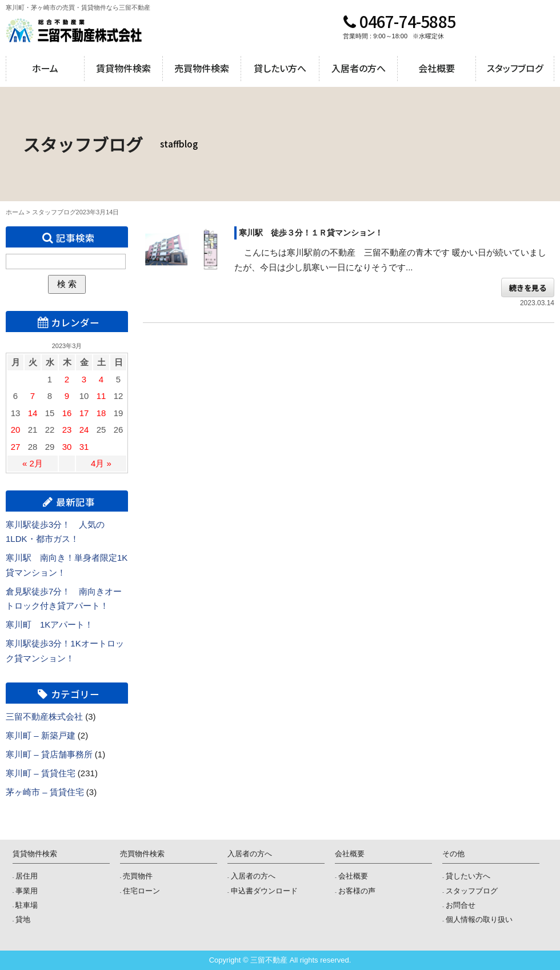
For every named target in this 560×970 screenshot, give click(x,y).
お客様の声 (357, 891)
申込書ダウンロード (264, 891)
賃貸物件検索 (123, 68)
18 (101, 413)
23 (67, 430)
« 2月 (33, 463)
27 (16, 447)
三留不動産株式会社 (44, 716)
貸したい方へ (280, 68)
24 (84, 430)
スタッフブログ (515, 68)
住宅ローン (141, 891)
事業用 (27, 891)
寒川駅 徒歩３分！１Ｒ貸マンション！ (311, 233)
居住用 (27, 876)
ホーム (45, 68)
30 (67, 447)
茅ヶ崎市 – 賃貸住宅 (45, 792)
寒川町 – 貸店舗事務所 (49, 754)
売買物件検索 (202, 68)
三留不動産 (74, 30)
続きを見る (528, 287)
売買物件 (138, 876)
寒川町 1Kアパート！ (49, 624)
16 (67, 413)
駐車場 (27, 905)
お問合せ (461, 905)
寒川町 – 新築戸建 (41, 735)
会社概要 (437, 68)
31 (84, 447)
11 (101, 396)
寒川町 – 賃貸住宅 (41, 773)
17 (84, 413)
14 (33, 413)
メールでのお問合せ (525, 30)
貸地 (23, 919)
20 (16, 430)
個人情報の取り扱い (479, 919)
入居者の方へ (359, 68)
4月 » (101, 463)
